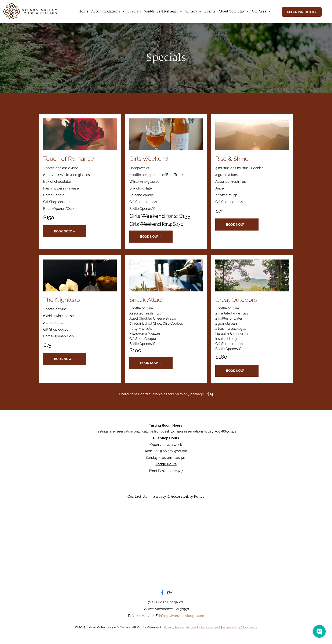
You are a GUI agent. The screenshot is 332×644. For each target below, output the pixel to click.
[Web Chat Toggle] (319, 631)
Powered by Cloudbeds (240, 627)
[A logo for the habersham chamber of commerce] (166, 566)
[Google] (170, 593)
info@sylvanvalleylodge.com (182, 616)
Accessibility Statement (203, 627)
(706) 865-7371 (143, 616)
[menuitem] (83, 12)
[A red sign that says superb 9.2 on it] (116, 527)
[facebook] (162, 593)
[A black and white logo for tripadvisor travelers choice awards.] (66, 527)
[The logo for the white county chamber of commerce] (96, 566)
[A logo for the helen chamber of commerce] (236, 566)
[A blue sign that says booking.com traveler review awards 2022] (266, 527)
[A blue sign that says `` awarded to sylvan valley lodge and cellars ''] (166, 527)
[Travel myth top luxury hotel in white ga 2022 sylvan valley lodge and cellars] (216, 527)
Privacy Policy (174, 627)
